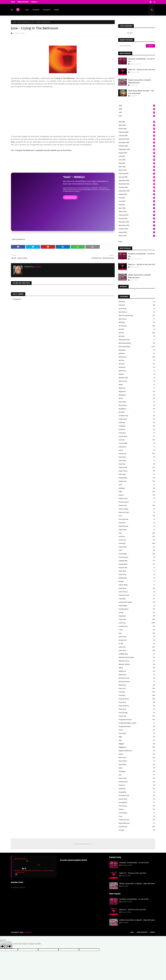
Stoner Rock (137, 799)
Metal (137, 668)
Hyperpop (137, 616)
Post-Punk (137, 709)
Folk (137, 533)
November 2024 (137, 184)
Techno (137, 809)
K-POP (137, 644)
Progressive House (137, 720)
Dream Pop (137, 481)
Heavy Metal (137, 606)
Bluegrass (137, 395)
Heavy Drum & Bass (137, 602)
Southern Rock (137, 796)
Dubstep (137, 488)
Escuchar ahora (70, 197)
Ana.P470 (37, 267)
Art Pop (137, 360)
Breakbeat (137, 409)
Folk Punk (137, 540)
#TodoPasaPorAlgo (21, 871)
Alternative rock (137, 347)
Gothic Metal (137, 585)
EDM (137, 492)
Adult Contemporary (24, 22)
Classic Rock (137, 436)
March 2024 (137, 212)
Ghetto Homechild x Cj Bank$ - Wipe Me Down (140, 81)
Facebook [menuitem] (36, 10)
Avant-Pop (137, 371)
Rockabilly (137, 764)
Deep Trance (137, 471)
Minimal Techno (137, 682)
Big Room (137, 391)
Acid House (137, 309)
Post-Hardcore (137, 706)
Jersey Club (137, 640)
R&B (137, 737)
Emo (137, 516)
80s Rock (137, 302)
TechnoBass (137, 813)
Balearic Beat (137, 378)
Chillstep (137, 423)
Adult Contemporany (137, 315)
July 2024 (137, 198)
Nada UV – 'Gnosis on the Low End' (142, 70)
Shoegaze (137, 771)
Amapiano (137, 350)
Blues (137, 398)
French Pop (137, 547)
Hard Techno (137, 592)
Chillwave (137, 426)
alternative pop (137, 823)
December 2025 (137, 139)
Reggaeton (137, 747)
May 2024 (137, 205)
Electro (137, 495)
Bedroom (137, 388)
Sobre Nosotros (23, 2)
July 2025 (137, 156)
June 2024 (137, 201)
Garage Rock (137, 564)
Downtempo (137, 478)
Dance (137, 450)
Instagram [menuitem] (47, 10)
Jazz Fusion (137, 637)
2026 (137, 106)
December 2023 (137, 222)
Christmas (137, 433)
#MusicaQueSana (34, 871)
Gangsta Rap (137, 561)
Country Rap (137, 443)
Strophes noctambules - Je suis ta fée (141, 60)
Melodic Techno (137, 664)
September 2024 (137, 191)
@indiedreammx (20, 859)
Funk (137, 550)
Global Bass (137, 578)
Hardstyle (137, 599)
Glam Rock (137, 571)
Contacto (34, 2)
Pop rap (137, 692)
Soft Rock (137, 789)
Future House (137, 557)
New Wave (137, 685)
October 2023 (137, 229)
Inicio (13, 2)
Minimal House (137, 678)
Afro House (137, 319)
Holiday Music (137, 609)
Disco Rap (137, 474)
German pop (137, 568)
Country (137, 440)
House (137, 612)
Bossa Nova (137, 405)
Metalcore (137, 671)
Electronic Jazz (137, 512)
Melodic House (137, 661)
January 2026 (137, 136)
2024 (137, 112)
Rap (137, 740)
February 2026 (137, 132)
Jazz (137, 633)
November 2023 (137, 225)
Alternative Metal (137, 343)
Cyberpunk (137, 447)
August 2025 (137, 153)
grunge (137, 830)
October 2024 (137, 187)
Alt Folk (137, 329)
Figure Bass (137, 530)
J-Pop (137, 630)
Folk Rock (137, 543)
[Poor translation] (8, 947)
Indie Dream (27, 932)
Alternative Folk (137, 340)
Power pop (137, 716)
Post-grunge (137, 713)
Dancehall (137, 457)
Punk (137, 730)
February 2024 (137, 215)
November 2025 (137, 142)
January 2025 (137, 177)
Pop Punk (137, 688)
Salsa (137, 768)
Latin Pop (137, 647)
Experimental (137, 526)
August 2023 (137, 232)
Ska (137, 775)
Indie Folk (137, 619)
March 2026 (137, 129)
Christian (137, 429)
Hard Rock (137, 588)
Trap (137, 816)
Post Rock (137, 702)
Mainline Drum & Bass (137, 657)
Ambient (137, 353)
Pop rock (137, 695)
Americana (137, 357)
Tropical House (137, 820)
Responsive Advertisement (83, 844)
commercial (137, 827)
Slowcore (137, 785)
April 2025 (137, 167)
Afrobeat (137, 322)
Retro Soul (137, 758)
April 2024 (137, 208)
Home (15, 22)
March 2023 (137, 236)
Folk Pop (137, 537)
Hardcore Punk (137, 595)
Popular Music (137, 699)
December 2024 (137, 180)
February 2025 (137, 174)
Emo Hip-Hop (137, 519)
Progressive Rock (137, 726)
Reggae (137, 744)
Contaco (152, 932)
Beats (137, 385)
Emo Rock (137, 523)
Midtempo (137, 675)
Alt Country (137, 326)
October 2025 (137, 146)
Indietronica (137, 626)
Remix (137, 754)
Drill (137, 485)
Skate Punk (137, 778)
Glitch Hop (137, 574)
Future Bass (137, 554)
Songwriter (137, 792)
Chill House (137, 419)
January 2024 (137, 218)
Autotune (137, 367)
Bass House (137, 381)
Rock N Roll (137, 761)
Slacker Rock (137, 782)
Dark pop (137, 464)
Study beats (137, 802)
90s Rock (137, 305)
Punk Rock (137, 733)
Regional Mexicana (137, 751)
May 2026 (137, 122)
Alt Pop (137, 333)
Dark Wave (137, 461)
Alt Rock (137, 336)
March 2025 (137, 170)
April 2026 (137, 125)
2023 (137, 116)
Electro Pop (137, 505)
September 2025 (137, 149)
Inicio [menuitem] (27, 10)
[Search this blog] (132, 46)
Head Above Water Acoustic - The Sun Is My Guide (141, 92)
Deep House (137, 467)
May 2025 (137, 163)
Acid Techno (137, 312)
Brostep (137, 412)
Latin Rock (137, 650)
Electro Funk (137, 499)
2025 (137, 109)
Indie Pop (137, 623)
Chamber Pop (137, 416)
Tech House (137, 806)
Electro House (137, 502)
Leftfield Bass (137, 654)
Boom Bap (137, 402)
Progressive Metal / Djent (137, 723)
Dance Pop (137, 454)
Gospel (137, 581)
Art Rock (137, 364)
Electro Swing (137, 509)
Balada (137, 374)
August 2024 (137, 194)
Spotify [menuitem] (57, 10)
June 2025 (137, 160)
